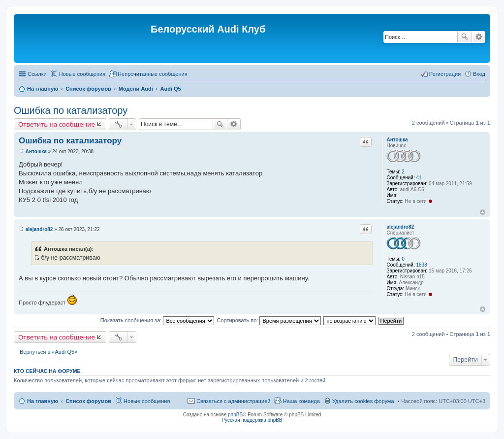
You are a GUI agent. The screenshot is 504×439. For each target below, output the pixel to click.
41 (419, 178)
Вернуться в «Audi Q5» (48, 352)
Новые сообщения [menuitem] (82, 74)
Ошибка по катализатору (71, 110)
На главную (43, 401)
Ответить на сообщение (57, 124)
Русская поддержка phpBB (252, 420)
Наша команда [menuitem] (301, 401)
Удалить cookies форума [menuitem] (363, 401)
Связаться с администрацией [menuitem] (233, 401)
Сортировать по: (269, 320)
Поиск (465, 37)
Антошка (397, 140)
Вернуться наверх (483, 212)
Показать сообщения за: (157, 320)
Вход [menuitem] (479, 74)
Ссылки (37, 74)
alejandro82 (400, 227)
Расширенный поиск (479, 37)
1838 (421, 265)
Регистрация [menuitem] (445, 74)
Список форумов (88, 401)
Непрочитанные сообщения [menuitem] (153, 74)
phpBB (235, 415)
